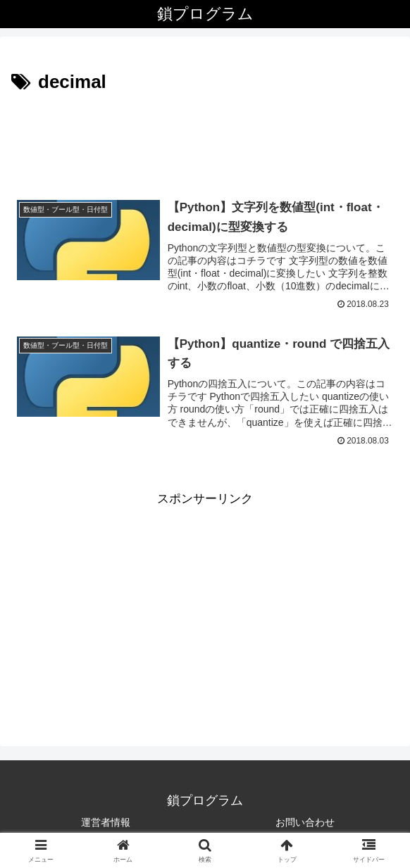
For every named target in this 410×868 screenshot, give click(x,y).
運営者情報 (106, 822)
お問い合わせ (305, 822)
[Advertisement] (205, 140)
